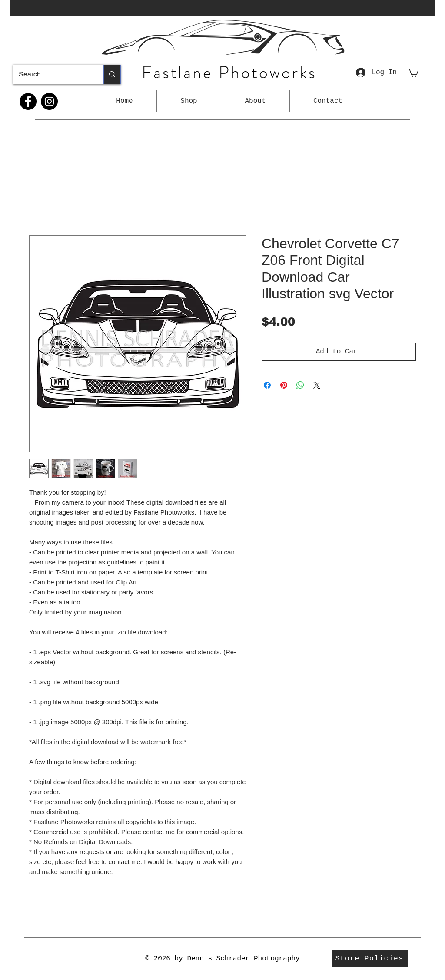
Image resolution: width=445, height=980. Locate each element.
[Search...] (52, 74)
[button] (189, 101)
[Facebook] (28, 101)
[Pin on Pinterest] (284, 385)
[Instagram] (49, 101)
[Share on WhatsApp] (300, 385)
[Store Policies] (370, 959)
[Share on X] (317, 385)
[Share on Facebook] (267, 385)
